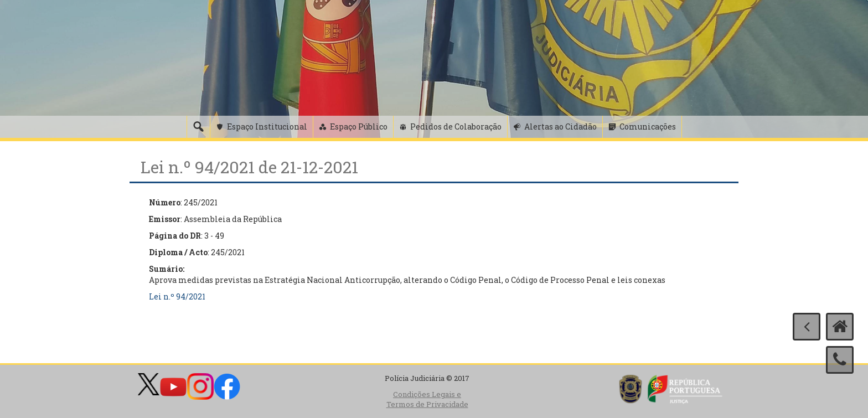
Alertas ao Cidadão (560, 127)
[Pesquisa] (198, 127)
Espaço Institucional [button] (267, 127)
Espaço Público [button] (359, 127)
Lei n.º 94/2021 (177, 296)
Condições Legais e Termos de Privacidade (427, 399)
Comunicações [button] (648, 127)
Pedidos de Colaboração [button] (456, 127)
